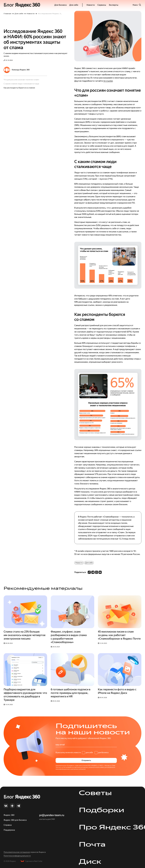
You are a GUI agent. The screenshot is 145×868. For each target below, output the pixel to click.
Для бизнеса (60, 5)
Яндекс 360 (9, 815)
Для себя (74, 5)
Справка (8, 825)
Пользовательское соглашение (17, 852)
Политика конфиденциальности (17, 856)
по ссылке (108, 81)
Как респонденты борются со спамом (19, 88)
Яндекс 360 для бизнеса (15, 820)
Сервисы (102, 5)
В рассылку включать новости (68, 752)
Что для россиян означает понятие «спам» (21, 80)
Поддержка (9, 830)
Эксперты (114, 5)
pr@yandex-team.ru (52, 815)
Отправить (86, 760)
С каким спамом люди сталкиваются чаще (21, 84)
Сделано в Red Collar (34, 861)
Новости (91, 5)
